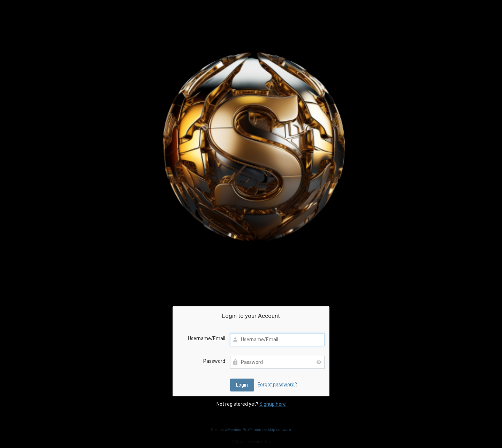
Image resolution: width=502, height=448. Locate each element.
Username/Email (207, 338)
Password (214, 361)
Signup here (273, 404)
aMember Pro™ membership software (258, 430)
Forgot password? (277, 384)
